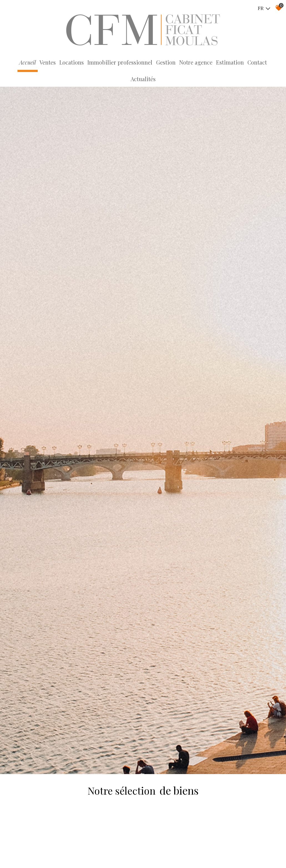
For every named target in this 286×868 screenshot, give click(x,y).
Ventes (38, 62)
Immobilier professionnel (107, 62)
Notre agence (180, 62)
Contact (238, 62)
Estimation (212, 62)
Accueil (19, 62)
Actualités (263, 62)
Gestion (151, 62)
